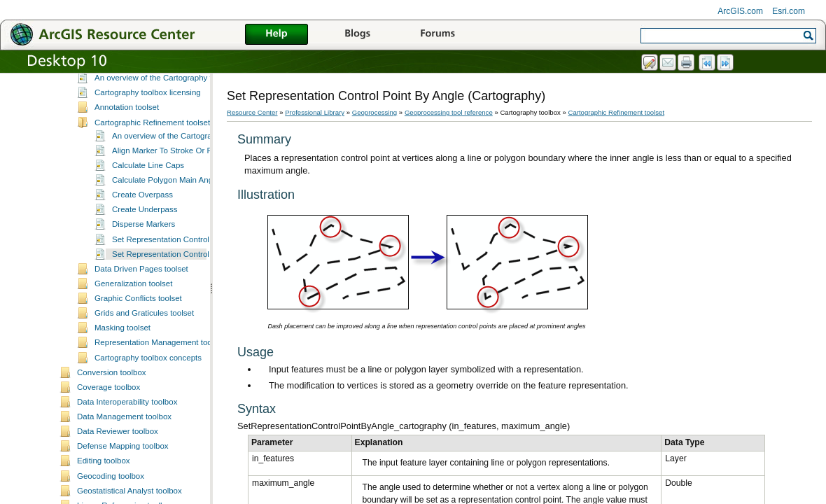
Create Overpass (142, 289)
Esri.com (789, 11)
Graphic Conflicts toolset (138, 393)
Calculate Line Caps (148, 260)
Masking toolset (122, 422)
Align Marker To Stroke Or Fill (164, 245)
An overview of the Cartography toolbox (165, 172)
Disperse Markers (143, 318)
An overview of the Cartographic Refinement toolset (204, 230)
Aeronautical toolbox (113, 115)
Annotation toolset (127, 202)
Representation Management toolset (160, 437)
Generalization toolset (133, 378)
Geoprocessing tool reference (449, 112)
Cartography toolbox (113, 159)
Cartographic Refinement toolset (152, 217)
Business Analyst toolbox (121, 144)
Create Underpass (145, 304)
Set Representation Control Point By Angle (188, 349)
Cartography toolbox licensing (148, 187)
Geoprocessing (375, 112)
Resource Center (252, 112)
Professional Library (315, 112)
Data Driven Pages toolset (141, 363)
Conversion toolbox (112, 467)
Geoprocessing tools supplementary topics (153, 85)
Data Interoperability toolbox (127, 496)
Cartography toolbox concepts (148, 452)
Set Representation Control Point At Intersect (192, 334)
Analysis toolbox (106, 129)
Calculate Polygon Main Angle (166, 274)
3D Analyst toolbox (110, 100)
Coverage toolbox (108, 482)
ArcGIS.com (740, 11)
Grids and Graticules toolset (144, 407)
